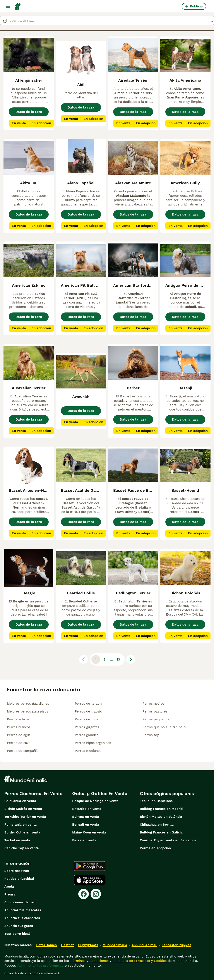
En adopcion (41, 123)
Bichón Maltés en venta (23, 809)
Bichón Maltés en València (161, 817)
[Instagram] (96, 894)
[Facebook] (84, 894)
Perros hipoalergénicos (93, 743)
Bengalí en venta (86, 825)
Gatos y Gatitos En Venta (100, 794)
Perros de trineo (88, 719)
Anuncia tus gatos (19, 926)
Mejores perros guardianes (28, 704)
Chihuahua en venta (20, 801)
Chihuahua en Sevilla (157, 825)
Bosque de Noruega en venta (95, 801)
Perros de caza (19, 743)
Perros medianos (88, 751)
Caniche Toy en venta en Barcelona (168, 840)
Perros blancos (19, 727)
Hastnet (67, 945)
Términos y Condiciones (89, 961)
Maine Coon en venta (89, 832)
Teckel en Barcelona (156, 801)
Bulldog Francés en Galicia (161, 832)
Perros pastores (155, 711)
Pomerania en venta (21, 825)
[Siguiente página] (131, 659)
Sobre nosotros (17, 871)
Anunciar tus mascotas (23, 910)
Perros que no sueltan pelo (164, 727)
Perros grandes (87, 735)
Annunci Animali (144, 945)
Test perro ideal (17, 934)
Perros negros (153, 704)
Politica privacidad (19, 879)
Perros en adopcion (155, 848)
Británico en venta (87, 809)
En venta (19, 123)
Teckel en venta (17, 840)
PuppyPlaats (88, 945)
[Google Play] (90, 866)
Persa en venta (84, 840)
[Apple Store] (90, 880)
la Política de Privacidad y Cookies (139, 961)
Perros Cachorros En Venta (33, 794)
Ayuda (9, 887)
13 (118, 659)
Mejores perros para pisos (28, 711)
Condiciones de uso (20, 902)
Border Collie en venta (22, 832)
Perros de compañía (23, 751)
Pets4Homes (46, 945)
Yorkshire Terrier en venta (25, 817)
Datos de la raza (29, 112)
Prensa (10, 894)
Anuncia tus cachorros (22, 918)
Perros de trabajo (88, 711)
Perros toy (151, 735)
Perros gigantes (87, 727)
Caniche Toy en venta (22, 848)
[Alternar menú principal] (8, 6)
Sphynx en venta (86, 817)
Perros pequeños (156, 719)
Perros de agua (19, 735)
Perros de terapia (88, 704)
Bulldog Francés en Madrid (161, 809)
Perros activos (18, 719)
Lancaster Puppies (176, 945)
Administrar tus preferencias (40, 966)
